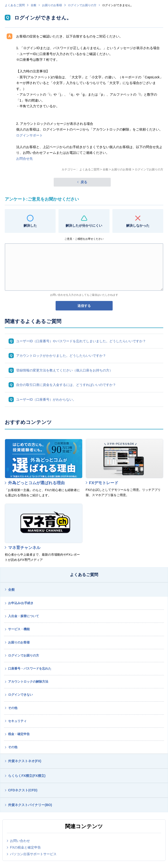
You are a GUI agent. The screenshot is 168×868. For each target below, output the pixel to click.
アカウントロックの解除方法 (28, 682)
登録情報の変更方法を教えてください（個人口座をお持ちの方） (64, 370)
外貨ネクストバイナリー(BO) (30, 805)
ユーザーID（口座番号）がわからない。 (46, 399)
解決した (30, 225)
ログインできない (20, 695)
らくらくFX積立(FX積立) (27, 776)
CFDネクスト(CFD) (23, 790)
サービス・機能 (19, 629)
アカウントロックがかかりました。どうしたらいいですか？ (61, 356)
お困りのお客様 (52, 5)
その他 (13, 708)
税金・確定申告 (19, 734)
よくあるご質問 (15, 5)
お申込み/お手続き (21, 603)
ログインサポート (29, 135)
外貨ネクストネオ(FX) (25, 761)
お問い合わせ (20, 841)
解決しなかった (138, 225)
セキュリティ (17, 721)
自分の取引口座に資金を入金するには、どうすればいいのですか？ (66, 385)
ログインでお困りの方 (82, 5)
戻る (84, 182)
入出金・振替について (24, 616)
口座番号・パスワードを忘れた (30, 669)
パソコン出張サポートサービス (33, 854)
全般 (34, 5)
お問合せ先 (24, 159)
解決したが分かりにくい (84, 225)
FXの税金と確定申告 (25, 847)
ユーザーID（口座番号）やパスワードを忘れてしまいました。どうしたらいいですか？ (81, 341)
